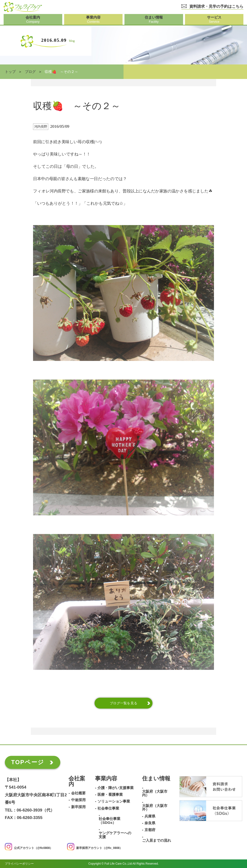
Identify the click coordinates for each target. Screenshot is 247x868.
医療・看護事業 (110, 795)
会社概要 (78, 793)
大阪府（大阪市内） (155, 793)
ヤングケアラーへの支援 (115, 835)
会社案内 (77, 782)
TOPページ (28, 762)
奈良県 (150, 823)
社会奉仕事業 (108, 808)
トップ (10, 72)
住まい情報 (156, 779)
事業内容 (106, 779)
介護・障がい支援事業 (116, 788)
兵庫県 (150, 816)
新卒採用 (78, 807)
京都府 (150, 830)
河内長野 (41, 127)
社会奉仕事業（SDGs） (110, 821)
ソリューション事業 (114, 802)
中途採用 (78, 800)
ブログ (30, 72)
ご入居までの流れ (157, 840)
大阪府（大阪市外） (155, 808)
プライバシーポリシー (19, 864)
